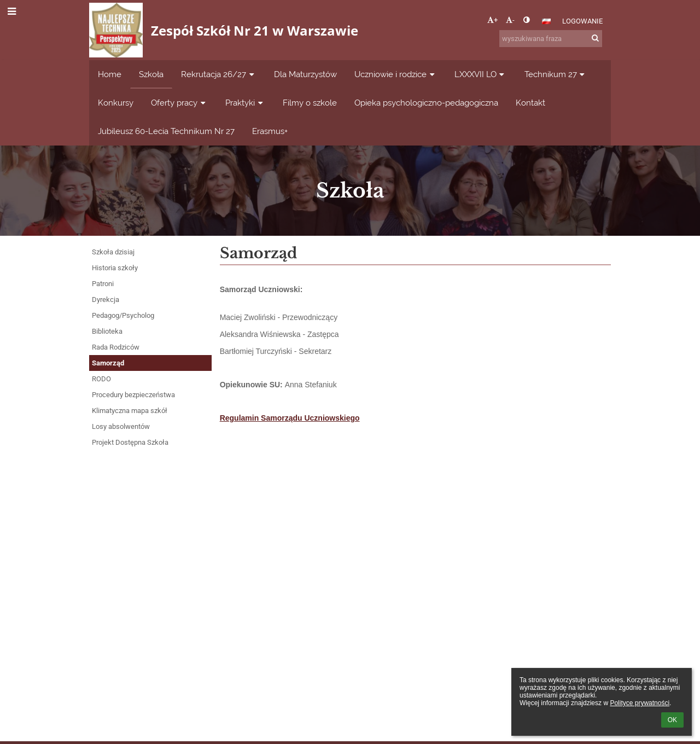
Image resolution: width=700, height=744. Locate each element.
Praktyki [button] (245, 103)
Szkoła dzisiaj (113, 252)
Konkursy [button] (116, 103)
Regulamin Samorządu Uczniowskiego (290, 418)
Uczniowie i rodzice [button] (396, 74)
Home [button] (110, 74)
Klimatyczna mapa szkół (130, 411)
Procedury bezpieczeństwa (133, 395)
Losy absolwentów (121, 426)
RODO (101, 379)
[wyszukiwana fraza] (551, 39)
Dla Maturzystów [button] (305, 74)
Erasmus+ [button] (270, 131)
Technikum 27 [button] (556, 74)
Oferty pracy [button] (179, 103)
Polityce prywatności (640, 703)
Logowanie (582, 21)
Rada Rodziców (116, 347)
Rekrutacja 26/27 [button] (219, 74)
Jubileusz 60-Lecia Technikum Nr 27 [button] (166, 131)
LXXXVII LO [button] (481, 74)
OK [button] (672, 720)
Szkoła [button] (151, 74)
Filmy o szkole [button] (310, 103)
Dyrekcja (106, 300)
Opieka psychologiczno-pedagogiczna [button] (426, 103)
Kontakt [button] (530, 103)
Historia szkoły (115, 268)
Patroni (103, 284)
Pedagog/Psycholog (123, 315)
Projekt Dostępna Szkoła (130, 442)
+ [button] (492, 20)
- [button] (510, 20)
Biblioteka (107, 331)
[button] (546, 21)
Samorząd (108, 363)
